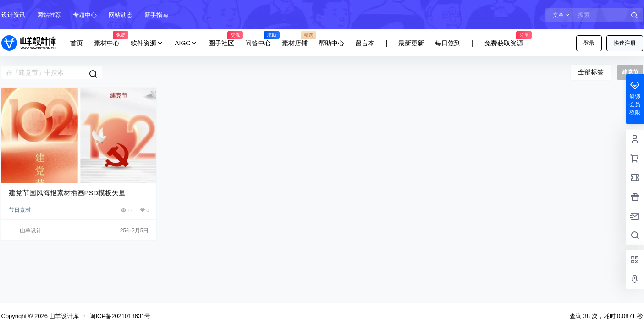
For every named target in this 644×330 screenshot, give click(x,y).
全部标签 (591, 72)
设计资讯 (13, 15)
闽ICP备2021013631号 (120, 316)
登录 (589, 43)
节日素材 (20, 210)
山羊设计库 (63, 316)
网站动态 (121, 15)
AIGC (186, 43)
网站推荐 (49, 15)
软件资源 (147, 43)
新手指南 (156, 15)
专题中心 (85, 15)
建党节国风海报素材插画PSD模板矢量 (67, 193)
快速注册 (625, 43)
